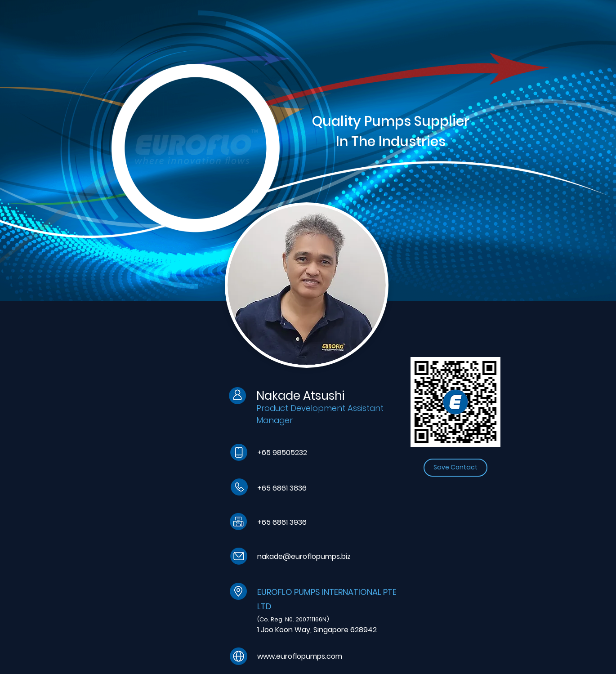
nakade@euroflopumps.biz (304, 556)
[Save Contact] (455, 468)
